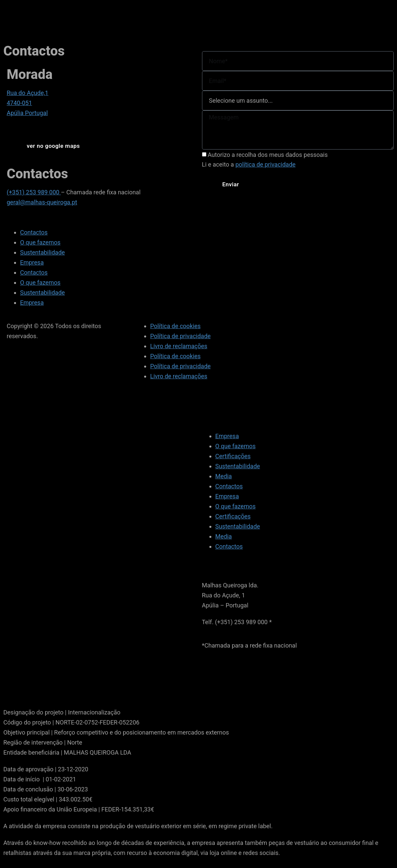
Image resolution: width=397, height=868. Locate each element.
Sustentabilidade (42, 252)
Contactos (34, 232)
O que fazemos (40, 242)
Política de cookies (175, 326)
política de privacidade (266, 164)
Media (224, 476)
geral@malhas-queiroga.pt (42, 202)
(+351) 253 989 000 (34, 192)
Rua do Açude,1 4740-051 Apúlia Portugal (28, 103)
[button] (53, 146)
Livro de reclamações (179, 346)
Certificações (233, 456)
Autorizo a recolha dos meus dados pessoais (268, 155)
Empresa (32, 262)
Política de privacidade (180, 336)
